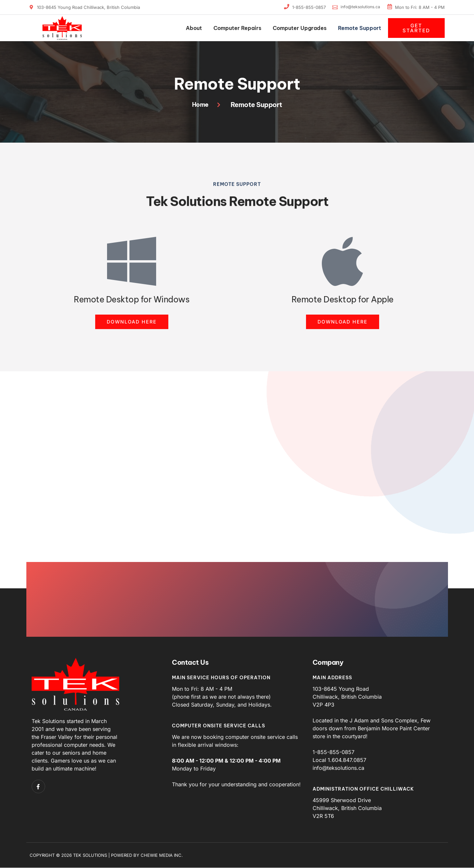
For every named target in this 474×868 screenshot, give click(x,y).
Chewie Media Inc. (162, 855)
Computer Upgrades (300, 28)
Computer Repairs (237, 28)
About (194, 28)
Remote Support (360, 28)
